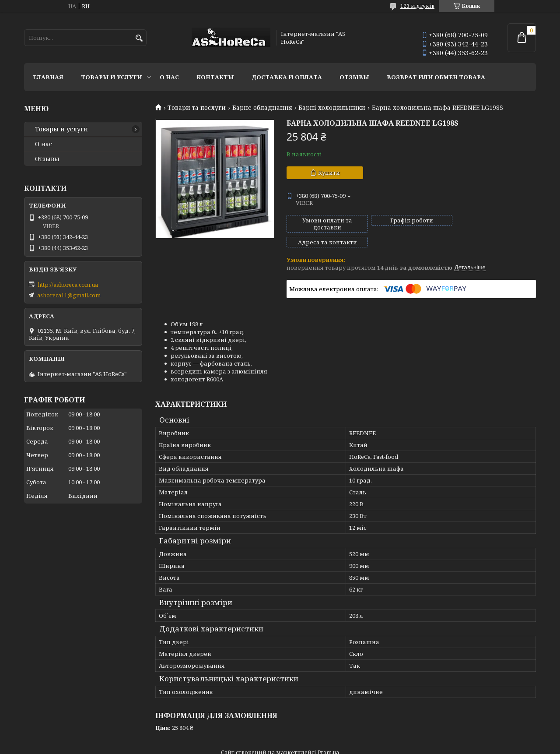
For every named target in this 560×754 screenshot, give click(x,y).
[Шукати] (139, 38)
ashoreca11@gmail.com (69, 295)
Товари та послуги (197, 108)
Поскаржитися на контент (282, 745)
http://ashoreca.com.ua (68, 285)
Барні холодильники (332, 108)
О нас (169, 77)
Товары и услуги (112, 77)
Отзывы (354, 77)
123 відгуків (417, 6)
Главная (48, 77)
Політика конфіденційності (366, 745)
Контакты (215, 77)
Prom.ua (328, 738)
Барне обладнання (262, 108)
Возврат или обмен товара (436, 77)
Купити (329, 173)
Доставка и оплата (287, 77)
